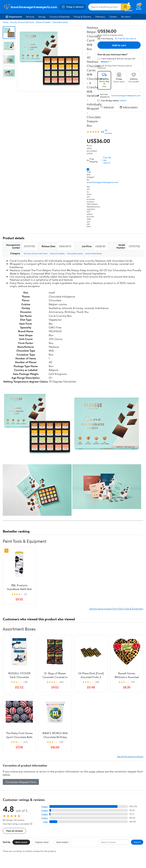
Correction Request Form (21, 782)
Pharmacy (100, 17)
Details (123, 101)
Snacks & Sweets (43, 22)
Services (30, 17)
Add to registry (129, 107)
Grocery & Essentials (60, 17)
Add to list (107, 107)
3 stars (45, 814)
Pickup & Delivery (83, 17)
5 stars (45, 807)
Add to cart (119, 45)
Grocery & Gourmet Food (22, 22)
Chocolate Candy (60, 22)
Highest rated (42, 842)
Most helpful (62, 842)
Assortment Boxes (94, 253)
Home (6, 22)
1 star (45, 822)
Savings (42, 17)
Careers (113, 17)
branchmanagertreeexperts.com (102, 182)
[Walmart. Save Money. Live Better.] (30, 7)
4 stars (44, 810)
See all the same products (130, 756)
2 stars (45, 818)
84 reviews (109, 132)
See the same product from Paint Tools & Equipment (116, 609)
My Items (126, 17)
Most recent (21, 842)
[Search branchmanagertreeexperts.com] (105, 7)
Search (137, 842)
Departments (14, 17)
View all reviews (14, 831)
